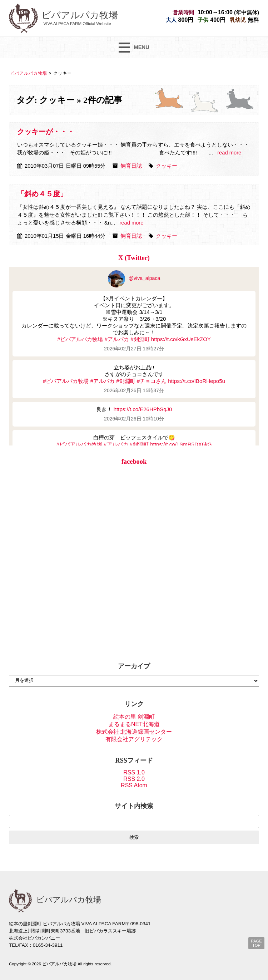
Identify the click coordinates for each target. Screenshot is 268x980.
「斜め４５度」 (42, 194)
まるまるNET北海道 (134, 724)
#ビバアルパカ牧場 (80, 339)
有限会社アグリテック (134, 739)
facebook (134, 462)
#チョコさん (152, 381)
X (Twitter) (134, 258)
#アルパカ (117, 339)
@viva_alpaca (134, 278)
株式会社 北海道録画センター (134, 732)
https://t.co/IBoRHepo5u (197, 381)
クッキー (167, 166)
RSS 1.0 (134, 772)
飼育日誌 (131, 166)
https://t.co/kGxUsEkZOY (181, 339)
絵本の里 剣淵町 (134, 717)
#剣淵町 (140, 339)
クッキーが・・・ (46, 132)
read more (229, 153)
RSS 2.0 (134, 779)
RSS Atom (134, 785)
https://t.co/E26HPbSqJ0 (143, 409)
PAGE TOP (256, 943)
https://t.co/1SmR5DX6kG (181, 444)
